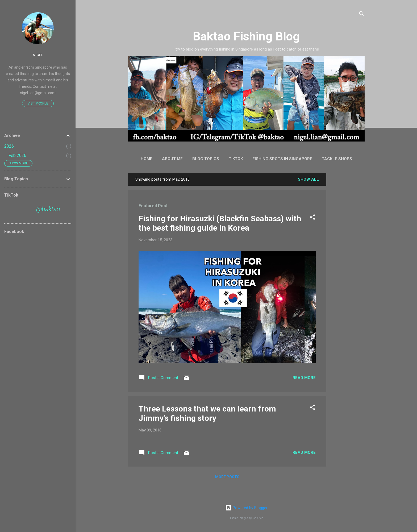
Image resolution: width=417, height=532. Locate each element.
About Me (172, 159)
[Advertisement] (348, 253)
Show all (308, 179)
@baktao (48, 209)
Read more (304, 378)
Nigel (38, 55)
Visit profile (38, 103)
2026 (9, 146)
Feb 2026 (17, 155)
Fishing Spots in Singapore (282, 159)
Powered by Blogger (246, 508)
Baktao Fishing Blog (246, 36)
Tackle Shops (337, 159)
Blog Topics (206, 159)
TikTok (236, 159)
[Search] (361, 14)
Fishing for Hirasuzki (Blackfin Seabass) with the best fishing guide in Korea (220, 223)
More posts (227, 477)
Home (147, 159)
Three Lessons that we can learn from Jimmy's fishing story (207, 413)
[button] (312, 218)
